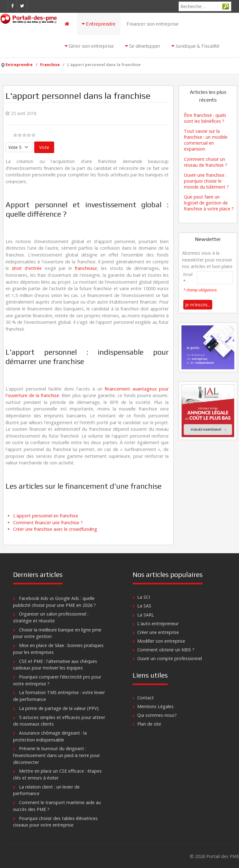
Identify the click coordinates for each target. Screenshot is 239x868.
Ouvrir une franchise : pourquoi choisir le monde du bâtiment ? (206, 181)
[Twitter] (22, 6)
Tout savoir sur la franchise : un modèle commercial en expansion (206, 140)
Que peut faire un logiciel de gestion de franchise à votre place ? (209, 203)
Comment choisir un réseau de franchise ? (206, 162)
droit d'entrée (27, 268)
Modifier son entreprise (161, 641)
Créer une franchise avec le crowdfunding (55, 529)
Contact (145, 698)
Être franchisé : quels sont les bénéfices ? (205, 118)
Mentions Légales (155, 706)
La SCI (144, 597)
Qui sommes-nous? (157, 715)
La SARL (146, 615)
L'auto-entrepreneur (158, 623)
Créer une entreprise (158, 632)
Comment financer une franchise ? (48, 523)
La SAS (144, 606)
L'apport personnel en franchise (46, 516)
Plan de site (149, 724)
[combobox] (205, 6)
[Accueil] (68, 24)
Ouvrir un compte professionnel (170, 658)
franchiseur (86, 268)
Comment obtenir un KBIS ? (166, 650)
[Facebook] (12, 6)
